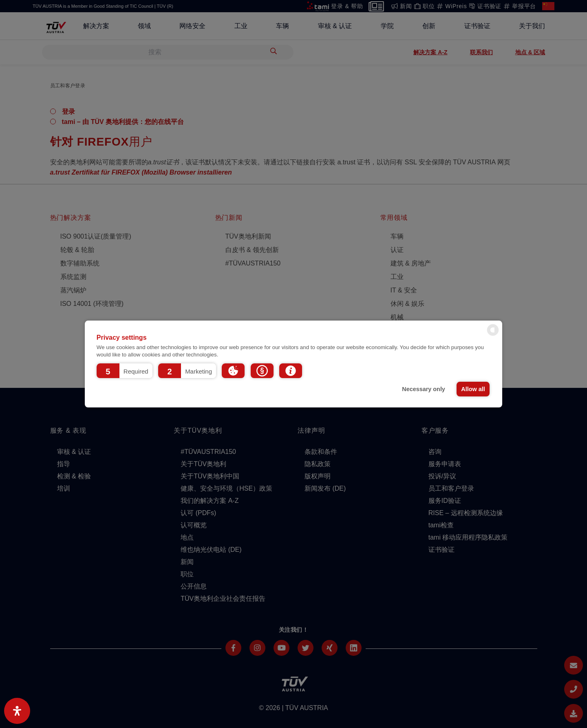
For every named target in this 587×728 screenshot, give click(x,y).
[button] (125, 371)
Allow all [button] (473, 389)
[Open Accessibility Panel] (17, 711)
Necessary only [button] (424, 389)
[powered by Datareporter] (493, 335)
